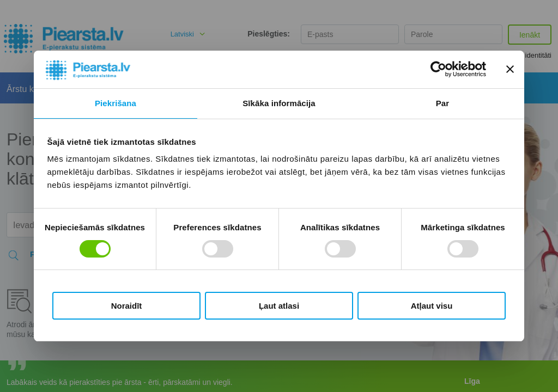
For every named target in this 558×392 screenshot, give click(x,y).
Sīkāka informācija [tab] (279, 103)
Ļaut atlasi (279, 306)
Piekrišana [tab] (116, 103)
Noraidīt (127, 306)
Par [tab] (443, 103)
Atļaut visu (432, 306)
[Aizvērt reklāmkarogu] (510, 69)
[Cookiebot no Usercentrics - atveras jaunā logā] (438, 69)
